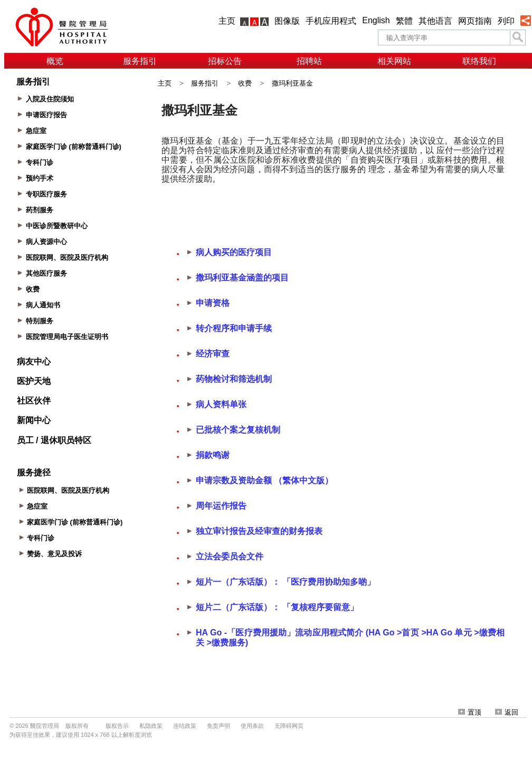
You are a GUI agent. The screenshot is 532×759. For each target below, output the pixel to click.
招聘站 (309, 61)
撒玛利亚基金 (292, 83)
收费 (245, 83)
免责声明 (218, 726)
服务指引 (140, 61)
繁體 (404, 21)
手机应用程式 (331, 21)
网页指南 (475, 21)
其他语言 (435, 21)
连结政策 (185, 726)
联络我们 (479, 61)
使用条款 (252, 726)
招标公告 (225, 61)
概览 (55, 61)
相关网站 (394, 61)
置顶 (470, 712)
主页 (227, 21)
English (376, 20)
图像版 (287, 21)
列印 (506, 21)
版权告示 (117, 726)
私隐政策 (151, 726)
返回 (507, 712)
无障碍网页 (289, 726)
